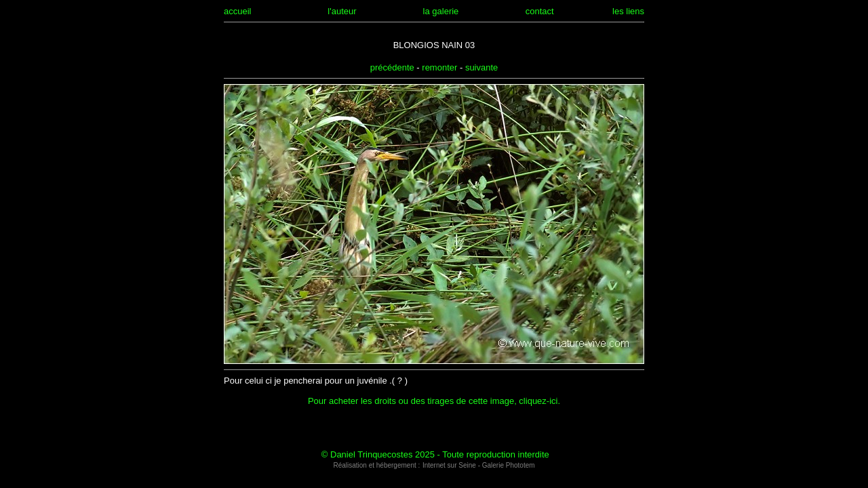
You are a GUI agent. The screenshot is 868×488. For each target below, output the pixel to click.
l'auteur (342, 11)
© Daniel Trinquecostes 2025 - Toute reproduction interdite (435, 454)
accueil (237, 11)
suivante (481, 67)
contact (540, 11)
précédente (392, 67)
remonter (439, 67)
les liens (628, 11)
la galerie (441, 11)
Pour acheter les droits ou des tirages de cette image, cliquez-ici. (434, 401)
